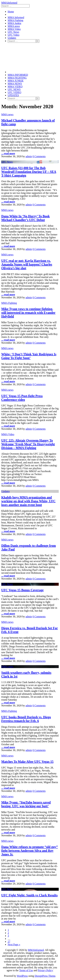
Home (11, 12)
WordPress (22, 976)
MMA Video (14, 29)
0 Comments (39, 156)
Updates (12, 38)
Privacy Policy (45, 970)
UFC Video (14, 35)
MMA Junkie (14, 23)
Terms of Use (26, 970)
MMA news (14, 26)
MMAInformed (9, 3)
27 (9, 942)
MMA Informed (16, 17)
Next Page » (14, 944)
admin (29, 156)
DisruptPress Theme (45, 976)
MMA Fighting (15, 20)
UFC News (13, 32)
